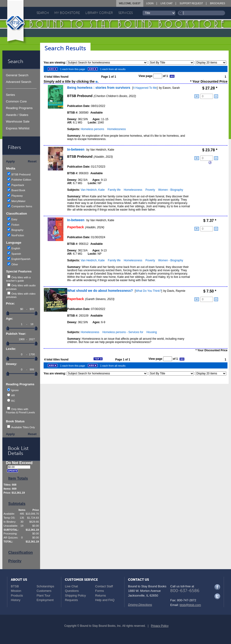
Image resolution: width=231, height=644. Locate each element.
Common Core (16, 101)
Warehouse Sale (18, 121)
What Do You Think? (148, 291)
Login (150, 3)
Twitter (217, 596)
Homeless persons (92, 129)
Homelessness (117, 129)
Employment (45, 600)
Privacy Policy (160, 626)
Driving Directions (140, 605)
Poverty (150, 190)
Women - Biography (171, 190)
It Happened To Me (145, 88)
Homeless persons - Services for (123, 332)
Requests (71, 600)
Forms (100, 591)
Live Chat (167, 3)
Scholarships (45, 586)
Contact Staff (104, 586)
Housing (152, 332)
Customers (44, 591)
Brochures (218, 3)
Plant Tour (43, 595)
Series (10, 95)
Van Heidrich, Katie (93, 190)
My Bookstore (67, 13)
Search (43, 13)
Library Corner (99, 13)
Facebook (217, 587)
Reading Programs (19, 108)
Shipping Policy (75, 595)
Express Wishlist (18, 128)
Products (17, 595)
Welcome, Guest (130, 3)
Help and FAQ (105, 600)
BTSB (15, 586)
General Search (17, 75)
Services (126, 13)
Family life (114, 190)
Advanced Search (19, 82)
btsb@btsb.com (190, 605)
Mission (16, 591)
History (16, 600)
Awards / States (17, 115)
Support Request (191, 3)
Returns (101, 595)
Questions (72, 591)
